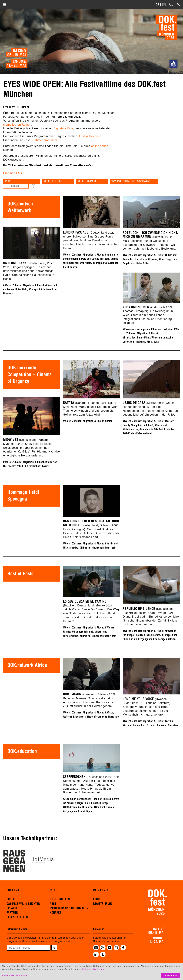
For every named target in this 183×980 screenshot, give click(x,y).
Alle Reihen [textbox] (52, 181)
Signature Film (63, 128)
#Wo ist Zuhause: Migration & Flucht (83, 255)
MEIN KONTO (101, 890)
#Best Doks (153, 342)
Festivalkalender (90, 136)
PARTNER (12, 913)
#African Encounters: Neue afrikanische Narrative (91, 717)
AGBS (53, 904)
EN (164, 5)
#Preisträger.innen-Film (136, 338)
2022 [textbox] (7, 181)
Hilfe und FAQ (12, 173)
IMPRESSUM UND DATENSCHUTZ (69, 908)
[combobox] (21, 181)
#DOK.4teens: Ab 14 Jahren (78, 807)
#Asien (109, 421)
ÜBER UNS (13, 890)
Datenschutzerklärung (94, 969)
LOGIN (97, 899)
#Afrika (109, 713)
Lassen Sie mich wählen (15, 975)
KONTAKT (56, 913)
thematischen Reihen (17, 125)
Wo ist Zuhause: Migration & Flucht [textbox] (135, 181)
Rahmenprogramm (45, 140)
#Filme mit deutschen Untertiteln (98, 548)
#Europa (97, 263)
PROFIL (11, 899)
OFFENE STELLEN (17, 917)
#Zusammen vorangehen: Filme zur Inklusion (148, 329)
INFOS (53, 890)
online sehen (100, 146)
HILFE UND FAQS (60, 899)
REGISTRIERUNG (103, 904)
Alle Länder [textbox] (87, 181)
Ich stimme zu (170, 975)
